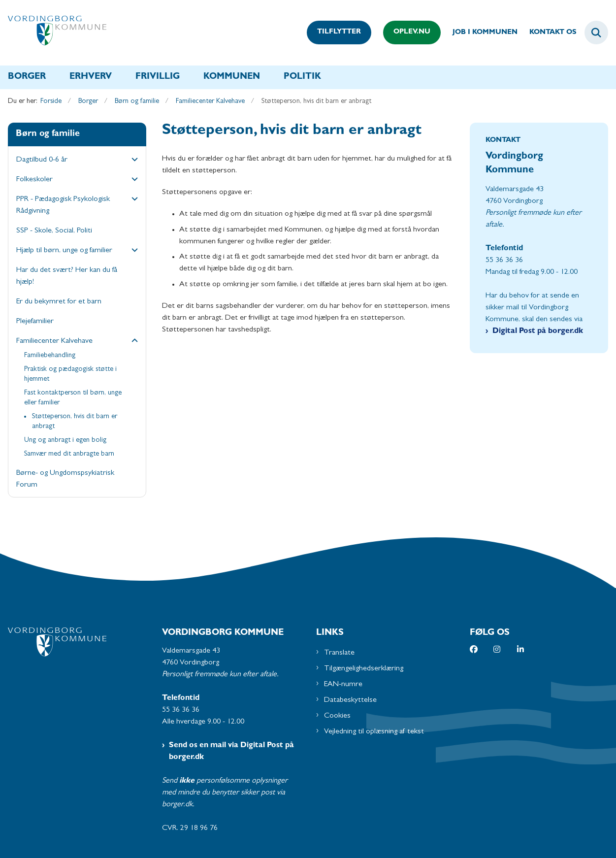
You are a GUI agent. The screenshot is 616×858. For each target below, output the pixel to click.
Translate (339, 653)
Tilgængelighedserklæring (364, 669)
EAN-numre (343, 685)
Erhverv (91, 77)
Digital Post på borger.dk (538, 331)
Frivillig (158, 77)
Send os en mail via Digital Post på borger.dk (231, 752)
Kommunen (232, 77)
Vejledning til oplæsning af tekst (374, 732)
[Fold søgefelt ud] (596, 33)
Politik (302, 77)
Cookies (337, 716)
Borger (27, 77)
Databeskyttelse (350, 700)
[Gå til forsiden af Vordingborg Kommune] (53, 33)
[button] (132, 161)
